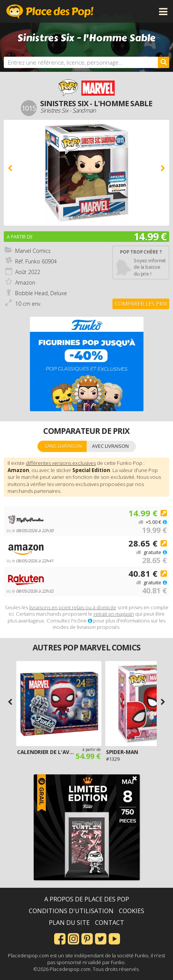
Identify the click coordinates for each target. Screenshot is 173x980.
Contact (110, 923)
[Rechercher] (164, 62)
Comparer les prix (141, 304)
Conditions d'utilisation (71, 911)
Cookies (132, 911)
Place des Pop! (50, 11)
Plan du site (69, 923)
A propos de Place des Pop (87, 899)
